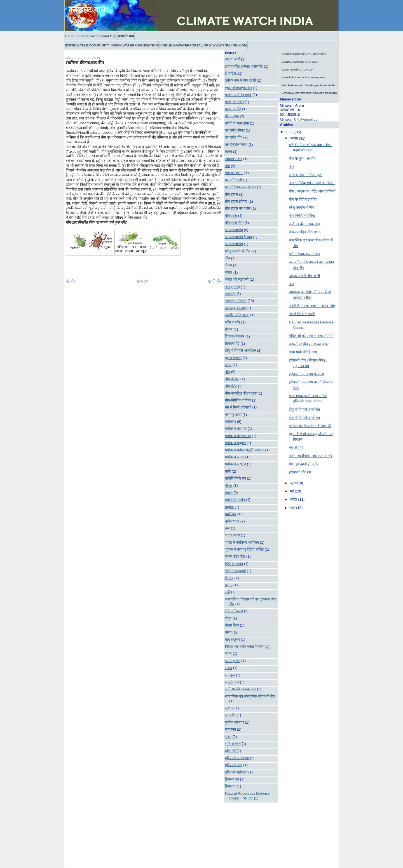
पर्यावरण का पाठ (236, 429)
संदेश (229, 668)
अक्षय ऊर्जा (233, 59)
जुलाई (294, 483)
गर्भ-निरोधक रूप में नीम (240, 187)
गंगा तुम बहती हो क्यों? (304, 464)
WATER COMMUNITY (93, 45)
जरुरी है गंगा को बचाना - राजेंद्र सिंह (312, 306)
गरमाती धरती (233, 180)
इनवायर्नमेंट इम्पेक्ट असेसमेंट (244, 66)
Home (70, 36)
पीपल (229, 486)
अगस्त (295, 138)
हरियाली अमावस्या (237, 758)
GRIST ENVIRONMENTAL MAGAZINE (304, 54)
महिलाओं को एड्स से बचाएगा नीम (311, 336)
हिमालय (230, 786)
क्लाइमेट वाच (87, 10)
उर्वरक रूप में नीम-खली (240, 80)
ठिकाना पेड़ (232, 343)
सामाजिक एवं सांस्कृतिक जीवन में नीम (250, 696)
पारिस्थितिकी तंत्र (236, 478)
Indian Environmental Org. (96, 36)
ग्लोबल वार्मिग (234, 244)
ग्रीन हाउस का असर (238, 208)
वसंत (228, 632)
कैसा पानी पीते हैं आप (303, 352)
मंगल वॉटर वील (235, 556)
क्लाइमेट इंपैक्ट (235, 130)
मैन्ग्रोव (229, 578)
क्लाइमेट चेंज (234, 137)
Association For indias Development (304, 78)
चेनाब (229, 265)
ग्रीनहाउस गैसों (234, 223)
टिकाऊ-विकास (235, 336)
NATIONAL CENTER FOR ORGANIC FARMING (309, 93)
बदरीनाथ (231, 514)
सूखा (228, 737)
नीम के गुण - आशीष (302, 159)
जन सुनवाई (232, 287)
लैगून (228, 618)
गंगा (227, 166)
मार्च (293, 508)
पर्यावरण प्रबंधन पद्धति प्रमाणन (245, 450)
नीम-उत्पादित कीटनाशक (241, 393)
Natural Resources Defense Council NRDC (247, 796)
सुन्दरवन (230, 729)
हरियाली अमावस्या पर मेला (306, 374)
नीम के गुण (232, 379)
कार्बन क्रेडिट (233, 109)
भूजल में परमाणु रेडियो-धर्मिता (244, 549)
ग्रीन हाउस (232, 194)
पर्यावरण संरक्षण (236, 464)
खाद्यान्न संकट (234, 159)
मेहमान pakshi (235, 571)
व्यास (228, 654)
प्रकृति (229, 493)
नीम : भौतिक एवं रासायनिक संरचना (312, 183)
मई (292, 491)
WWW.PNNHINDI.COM (230, 45)
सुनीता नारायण (235, 722)
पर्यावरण (230, 422)
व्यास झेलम (233, 661)
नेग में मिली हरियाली (238, 407)
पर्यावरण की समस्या (238, 436)
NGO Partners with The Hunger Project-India (308, 85)
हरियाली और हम (300, 472)
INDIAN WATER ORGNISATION (134, 45)
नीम (228, 372)
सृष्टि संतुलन (233, 744)
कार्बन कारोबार (234, 102)
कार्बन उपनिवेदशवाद (238, 95)
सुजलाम (70, 45)
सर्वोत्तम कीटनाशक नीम (85, 63)
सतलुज (230, 675)
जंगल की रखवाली (237, 279)
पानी (228, 471)
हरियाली (230, 751)
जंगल (229, 272)
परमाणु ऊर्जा (233, 415)
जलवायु (230, 294)
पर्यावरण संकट (235, 457)
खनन (229, 152)
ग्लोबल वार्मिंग (234, 230)
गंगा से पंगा (296, 448)
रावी (228, 592)
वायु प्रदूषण (232, 640)
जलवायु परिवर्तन (236, 301)
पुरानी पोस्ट (215, 281)
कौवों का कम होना (237, 123)
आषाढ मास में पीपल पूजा (305, 175)
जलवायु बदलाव (235, 308)
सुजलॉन (230, 715)
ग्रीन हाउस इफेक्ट (236, 201)
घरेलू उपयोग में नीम (238, 251)
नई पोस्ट (71, 281)
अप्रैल (294, 499)
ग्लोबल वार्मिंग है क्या (238, 237)
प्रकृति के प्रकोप (235, 500)
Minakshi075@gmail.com (300, 119)
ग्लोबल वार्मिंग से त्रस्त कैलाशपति (310, 426)
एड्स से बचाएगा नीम (238, 88)
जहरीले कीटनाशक (237, 315)
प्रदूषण (229, 507)
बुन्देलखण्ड (232, 521)
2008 (290, 132)
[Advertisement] (252, 831)
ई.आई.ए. (231, 73)
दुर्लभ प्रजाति (233, 358)
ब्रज (227, 528)
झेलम (229, 329)
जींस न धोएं (233, 322)
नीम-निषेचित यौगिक (238, 400)
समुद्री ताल (232, 682)
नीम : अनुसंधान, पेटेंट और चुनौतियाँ (312, 191)
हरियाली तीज (234, 765)
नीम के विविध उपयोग (303, 199)
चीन (228, 258)
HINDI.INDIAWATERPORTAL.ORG (185, 45)
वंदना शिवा (232, 625)
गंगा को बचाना (234, 173)
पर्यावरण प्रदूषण (235, 443)
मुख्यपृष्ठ (142, 281)
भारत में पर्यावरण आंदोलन (242, 542)
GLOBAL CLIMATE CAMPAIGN (300, 62)
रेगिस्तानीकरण (234, 611)
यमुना (229, 585)
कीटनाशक (232, 116)
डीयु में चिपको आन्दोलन (241, 350)
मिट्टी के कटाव (234, 564)
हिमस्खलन (232, 779)
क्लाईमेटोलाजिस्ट (236, 145)
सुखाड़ (229, 708)
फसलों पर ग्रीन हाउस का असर (309, 344)
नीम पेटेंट (231, 386)
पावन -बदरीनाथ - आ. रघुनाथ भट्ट (310, 456)
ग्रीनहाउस (231, 216)
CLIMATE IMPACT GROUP (297, 70)
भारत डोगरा (232, 535)
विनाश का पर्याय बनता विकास (244, 647)
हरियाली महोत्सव (236, 772)
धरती (228, 365)
